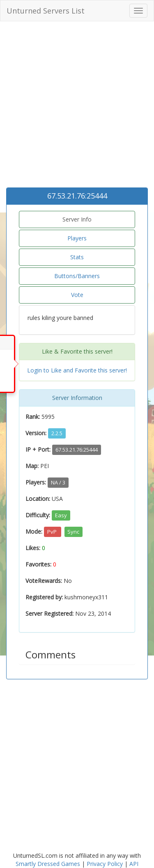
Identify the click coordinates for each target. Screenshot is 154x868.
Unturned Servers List (46, 11)
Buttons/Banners (77, 276)
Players (77, 238)
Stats (77, 257)
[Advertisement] (77, 106)
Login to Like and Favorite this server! (77, 370)
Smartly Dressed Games (48, 864)
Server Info (77, 219)
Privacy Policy (105, 864)
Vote (77, 295)
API (134, 864)
